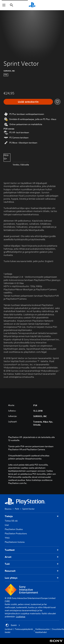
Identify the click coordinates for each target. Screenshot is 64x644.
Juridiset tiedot (9, 631)
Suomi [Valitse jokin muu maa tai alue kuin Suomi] (13, 625)
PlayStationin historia (15, 542)
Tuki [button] (32, 564)
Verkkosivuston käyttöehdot (42, 631)
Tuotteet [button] (32, 550)
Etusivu (8, 509)
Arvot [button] (32, 557)
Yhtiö (7, 538)
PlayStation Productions (16, 533)
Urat (7, 525)
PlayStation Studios (14, 529)
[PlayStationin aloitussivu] (32, 5)
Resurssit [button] (32, 571)
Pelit (17, 509)
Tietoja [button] (32, 516)
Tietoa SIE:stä (11, 521)
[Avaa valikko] (4, 5)
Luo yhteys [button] (32, 578)
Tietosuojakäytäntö (24, 629)
